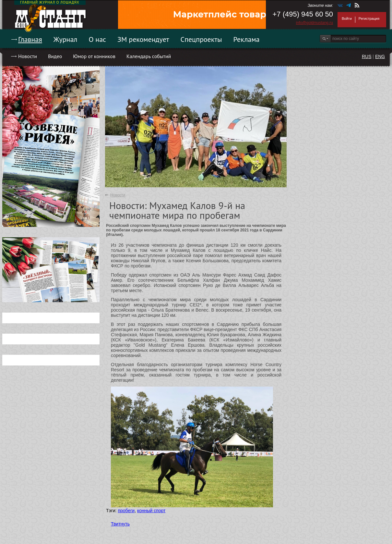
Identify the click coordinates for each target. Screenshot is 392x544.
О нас (97, 39)
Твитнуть (120, 524)
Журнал (65, 39)
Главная (30, 39)
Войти (347, 19)
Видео (55, 56)
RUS (367, 56)
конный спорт (151, 511)
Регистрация (369, 19)
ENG (380, 56)
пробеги (126, 511)
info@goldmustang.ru (315, 23)
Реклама (247, 39)
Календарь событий (149, 56)
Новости (28, 56)
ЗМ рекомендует (143, 39)
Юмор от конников (94, 56)
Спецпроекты (201, 39)
